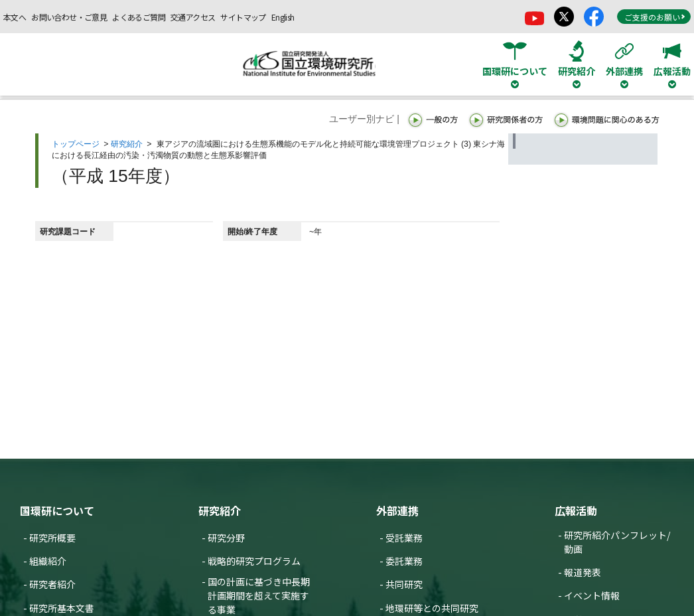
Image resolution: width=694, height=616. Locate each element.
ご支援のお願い (655, 17)
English (283, 17)
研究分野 (226, 538)
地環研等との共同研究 (432, 608)
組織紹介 (48, 561)
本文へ (15, 17)
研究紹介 (127, 144)
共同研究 (404, 584)
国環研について (57, 510)
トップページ (76, 144)
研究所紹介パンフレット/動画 (617, 542)
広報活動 (576, 510)
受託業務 (404, 538)
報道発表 (583, 572)
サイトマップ (243, 17)
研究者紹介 (52, 584)
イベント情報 (592, 595)
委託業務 (404, 561)
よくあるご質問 (139, 17)
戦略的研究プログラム (254, 561)
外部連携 (397, 510)
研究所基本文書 (62, 608)
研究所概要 (52, 538)
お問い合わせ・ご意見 (69, 17)
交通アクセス (193, 17)
